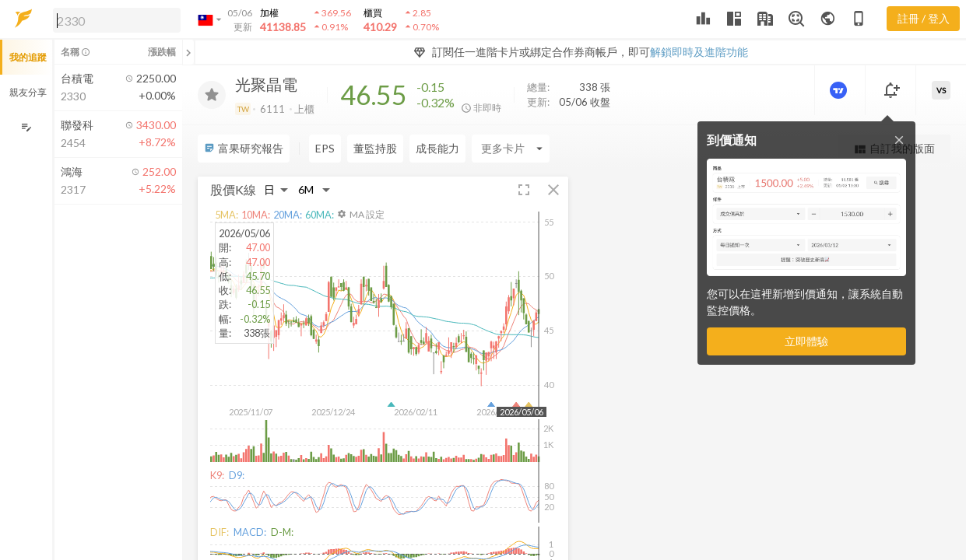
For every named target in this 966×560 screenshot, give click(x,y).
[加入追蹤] (212, 95)
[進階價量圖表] (840, 90)
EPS (325, 148)
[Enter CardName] (511, 149)
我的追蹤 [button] (28, 57)
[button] (114, 19)
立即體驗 (806, 341)
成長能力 (437, 148)
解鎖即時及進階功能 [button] (699, 52)
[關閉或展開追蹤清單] (188, 52)
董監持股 (375, 148)
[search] (117, 20)
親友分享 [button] (28, 92)
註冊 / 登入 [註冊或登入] (924, 18)
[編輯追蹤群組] (26, 127)
